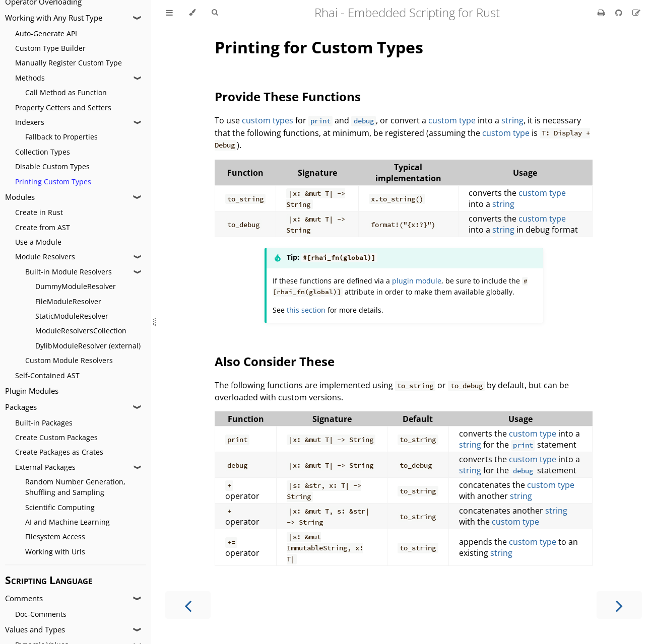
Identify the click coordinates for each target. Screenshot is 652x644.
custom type (452, 120)
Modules (20, 197)
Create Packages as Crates (59, 452)
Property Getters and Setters (63, 108)
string (512, 120)
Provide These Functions (288, 96)
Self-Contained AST (47, 375)
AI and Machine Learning (68, 522)
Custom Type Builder (50, 48)
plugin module (417, 281)
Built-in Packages (44, 423)
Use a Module (38, 242)
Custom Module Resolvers (69, 360)
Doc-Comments (41, 614)
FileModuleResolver (68, 301)
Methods (30, 78)
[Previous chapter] (188, 605)
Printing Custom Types (53, 182)
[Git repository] (620, 13)
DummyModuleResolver (76, 286)
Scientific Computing (60, 507)
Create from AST (43, 227)
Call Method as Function (66, 92)
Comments (24, 598)
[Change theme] (192, 13)
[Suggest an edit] (636, 13)
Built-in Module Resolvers (69, 272)
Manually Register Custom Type (69, 63)
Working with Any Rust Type (54, 18)
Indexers (30, 122)
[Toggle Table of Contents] (169, 13)
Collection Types (43, 152)
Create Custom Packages (56, 437)
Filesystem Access (55, 536)
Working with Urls (55, 552)
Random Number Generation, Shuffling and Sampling (75, 487)
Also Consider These (275, 361)
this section (306, 310)
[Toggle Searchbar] (215, 13)
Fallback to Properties (61, 137)
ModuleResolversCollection (81, 331)
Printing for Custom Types (319, 47)
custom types (268, 120)
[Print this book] (602, 13)
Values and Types (35, 630)
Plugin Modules (32, 391)
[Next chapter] (619, 605)
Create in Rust (39, 212)
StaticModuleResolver (72, 316)
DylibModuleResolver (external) (88, 346)
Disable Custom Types (52, 166)
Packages (21, 407)
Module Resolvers (45, 257)
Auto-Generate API (46, 33)
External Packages (45, 467)
